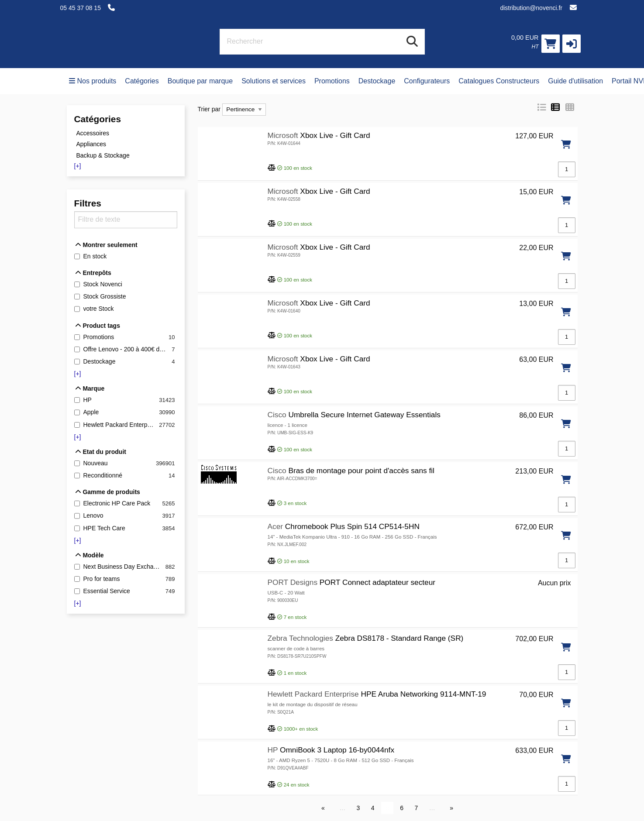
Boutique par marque (200, 81)
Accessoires (93, 133)
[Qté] (567, 169)
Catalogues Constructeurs (499, 81)
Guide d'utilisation (575, 81)
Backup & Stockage (103, 155)
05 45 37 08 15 (81, 8)
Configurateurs (427, 81)
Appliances (91, 144)
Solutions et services (274, 81)
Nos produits (93, 81)
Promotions (332, 81)
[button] (572, 44)
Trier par (209, 109)
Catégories (142, 81)
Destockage (377, 81)
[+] (78, 166)
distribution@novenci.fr (531, 8)
